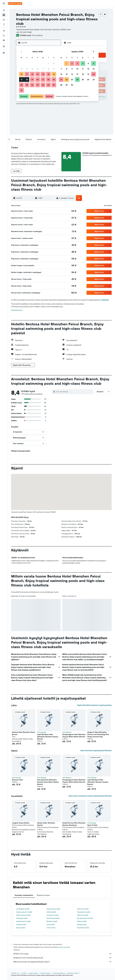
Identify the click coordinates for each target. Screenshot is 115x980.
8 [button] (48, 69)
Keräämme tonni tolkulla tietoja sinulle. (62, 958)
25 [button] (27, 85)
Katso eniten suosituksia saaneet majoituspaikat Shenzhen (90, 796)
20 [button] (38, 80)
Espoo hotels (21, 928)
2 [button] (54, 63)
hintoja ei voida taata (64, 947)
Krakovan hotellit (83, 909)
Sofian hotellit (82, 921)
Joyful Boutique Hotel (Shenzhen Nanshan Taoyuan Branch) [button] (48, 737)
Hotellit (24, 973)
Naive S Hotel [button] (92, 825)
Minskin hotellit (52, 921)
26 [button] (32, 85)
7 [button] (43, 69)
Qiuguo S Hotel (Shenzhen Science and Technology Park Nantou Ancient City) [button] (98, 734)
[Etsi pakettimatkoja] (4, 24)
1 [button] (48, 63)
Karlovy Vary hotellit (53, 909)
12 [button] (32, 74)
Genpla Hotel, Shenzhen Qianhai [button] (46, 824)
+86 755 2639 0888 (24, 32)
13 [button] (38, 74)
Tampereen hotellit (84, 912)
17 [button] (21, 80)
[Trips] (4, 46)
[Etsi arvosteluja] (74, 392)
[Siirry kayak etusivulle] (15, 3)
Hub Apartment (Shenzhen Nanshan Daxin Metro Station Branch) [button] (48, 782)
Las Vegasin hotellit (23, 909)
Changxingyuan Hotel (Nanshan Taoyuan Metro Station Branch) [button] (74, 736)
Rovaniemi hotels (83, 928)
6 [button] (38, 69)
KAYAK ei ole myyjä (62, 954)
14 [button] (43, 74)
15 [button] (48, 74)
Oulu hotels (51, 924)
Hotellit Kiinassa (45, 973)
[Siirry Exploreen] (4, 31)
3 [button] (22, 69)
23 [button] (54, 80)
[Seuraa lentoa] (4, 35)
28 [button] (43, 85)
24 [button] (21, 85)
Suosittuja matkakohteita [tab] (24, 895)
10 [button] (22, 74)
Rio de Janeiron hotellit (85, 918)
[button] (4, 3)
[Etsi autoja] (4, 20)
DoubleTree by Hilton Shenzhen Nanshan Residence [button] (74, 824)
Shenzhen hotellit (73, 973)
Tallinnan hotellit (83, 915)
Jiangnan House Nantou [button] (21, 823)
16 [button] (54, 74)
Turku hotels (51, 928)
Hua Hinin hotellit (53, 915)
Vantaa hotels (82, 924)
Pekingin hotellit (22, 918)
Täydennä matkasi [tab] (43, 895)
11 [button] (27, 74)
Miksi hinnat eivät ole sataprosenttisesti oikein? (62, 962)
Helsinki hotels (21, 924)
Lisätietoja (105, 300)
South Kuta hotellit (53, 918)
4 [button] (27, 69)
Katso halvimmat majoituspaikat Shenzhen (96, 750)
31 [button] (22, 90)
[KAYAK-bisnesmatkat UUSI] (4, 40)
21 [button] (43, 80)
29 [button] (48, 85)
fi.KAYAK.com (15, 973)
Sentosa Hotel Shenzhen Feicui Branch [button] (23, 733)
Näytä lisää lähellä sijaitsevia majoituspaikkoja (94, 705)
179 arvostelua (37, 35)
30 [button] (54, 85)
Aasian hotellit (33, 973)
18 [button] (27, 80)
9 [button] (54, 69)
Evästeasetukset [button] (17, 310)
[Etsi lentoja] (4, 10)
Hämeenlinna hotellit (23, 915)
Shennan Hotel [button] (17, 780)
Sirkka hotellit (51, 912)
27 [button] (38, 85)
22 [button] (48, 80)
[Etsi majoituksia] (4, 15)
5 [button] (32, 69)
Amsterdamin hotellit (23, 921)
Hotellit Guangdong (59, 973)
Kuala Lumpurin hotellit (24, 912)
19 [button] (32, 80)
